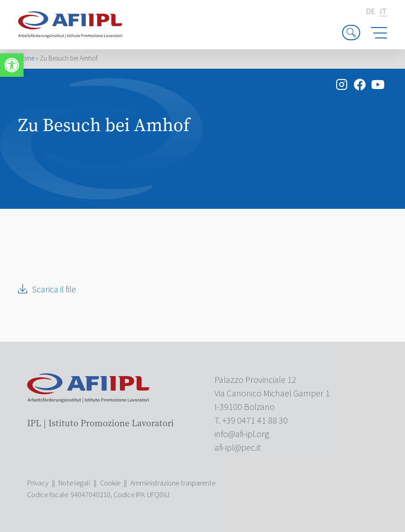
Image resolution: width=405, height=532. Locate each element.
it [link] (383, 12)
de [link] (370, 12)
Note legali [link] (74, 483)
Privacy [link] (38, 483)
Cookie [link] (110, 483)
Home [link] (26, 59)
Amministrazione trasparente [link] (173, 483)
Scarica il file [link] (54, 290)
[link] (12, 65)
